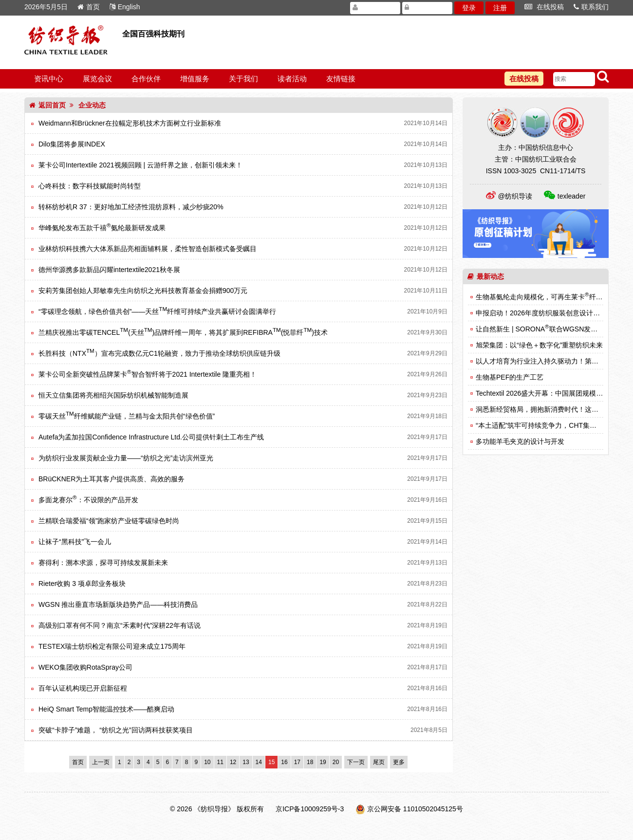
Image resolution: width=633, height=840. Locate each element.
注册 (500, 8)
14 (259, 762)
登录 (469, 8)
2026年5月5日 (46, 7)
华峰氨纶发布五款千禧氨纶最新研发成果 (102, 228)
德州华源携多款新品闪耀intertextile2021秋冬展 (109, 270)
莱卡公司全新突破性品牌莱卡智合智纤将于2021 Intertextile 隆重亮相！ (148, 374)
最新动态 (486, 276)
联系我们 (591, 7)
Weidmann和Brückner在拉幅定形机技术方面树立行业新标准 (130, 123)
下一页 (356, 762)
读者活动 (292, 79)
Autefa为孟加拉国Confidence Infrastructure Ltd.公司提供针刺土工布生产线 (151, 437)
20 (336, 762)
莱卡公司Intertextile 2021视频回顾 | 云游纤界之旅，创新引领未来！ (140, 165)
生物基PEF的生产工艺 (510, 377)
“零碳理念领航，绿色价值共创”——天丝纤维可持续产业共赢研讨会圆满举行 (157, 311)
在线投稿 (544, 7)
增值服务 (195, 79)
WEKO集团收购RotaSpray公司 (85, 667)
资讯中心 (49, 79)
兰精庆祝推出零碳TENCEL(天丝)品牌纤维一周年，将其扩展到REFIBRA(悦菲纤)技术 (183, 332)
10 (207, 762)
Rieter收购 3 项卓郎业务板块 (82, 584)
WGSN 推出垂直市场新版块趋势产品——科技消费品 (118, 604)
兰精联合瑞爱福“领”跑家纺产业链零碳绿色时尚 (109, 521)
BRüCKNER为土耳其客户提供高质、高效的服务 (112, 479)
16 (284, 762)
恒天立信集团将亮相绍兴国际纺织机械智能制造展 (113, 395)
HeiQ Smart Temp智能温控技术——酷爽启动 (106, 709)
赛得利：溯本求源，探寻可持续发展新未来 (103, 563)
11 (220, 762)
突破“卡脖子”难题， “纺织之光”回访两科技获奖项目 (116, 730)
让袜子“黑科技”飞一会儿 (75, 542)
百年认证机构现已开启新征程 (83, 688)
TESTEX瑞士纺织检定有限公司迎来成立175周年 (112, 646)
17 (297, 762)
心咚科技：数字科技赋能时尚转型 (90, 186)
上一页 (101, 762)
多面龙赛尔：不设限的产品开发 (88, 500)
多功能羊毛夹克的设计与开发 (520, 441)
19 (323, 762)
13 (246, 762)
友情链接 (341, 79)
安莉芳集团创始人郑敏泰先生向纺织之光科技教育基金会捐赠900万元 (143, 291)
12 (233, 762)
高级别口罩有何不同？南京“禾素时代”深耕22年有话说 (120, 625)
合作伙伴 (146, 79)
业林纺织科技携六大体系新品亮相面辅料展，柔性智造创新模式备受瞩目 (148, 249)
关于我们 (243, 79)
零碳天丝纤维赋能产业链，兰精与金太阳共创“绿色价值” (127, 416)
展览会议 (97, 79)
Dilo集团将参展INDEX (72, 144)
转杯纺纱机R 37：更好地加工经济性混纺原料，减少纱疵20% (131, 207)
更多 (399, 762)
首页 (89, 7)
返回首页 (47, 105)
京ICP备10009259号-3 (310, 809)
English (125, 7)
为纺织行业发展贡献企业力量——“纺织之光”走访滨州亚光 (126, 458)
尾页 (379, 762)
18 (310, 762)
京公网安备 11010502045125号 (415, 809)
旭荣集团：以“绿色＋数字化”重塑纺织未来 (539, 345)
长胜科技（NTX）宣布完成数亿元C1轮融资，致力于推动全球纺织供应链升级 (159, 353)
